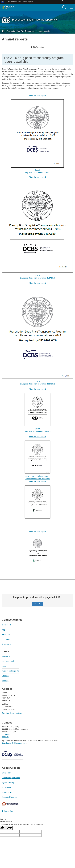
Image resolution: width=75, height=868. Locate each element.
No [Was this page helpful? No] (40, 604)
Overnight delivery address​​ (12, 713)
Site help (5, 681)
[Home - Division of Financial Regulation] (3, 31)
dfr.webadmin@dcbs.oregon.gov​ (14, 743)
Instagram (7, 644)
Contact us (6, 734)
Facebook (6, 625)
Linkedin (6, 639)
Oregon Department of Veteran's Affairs (10, 804)
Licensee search (8, 661)
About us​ (5, 737)
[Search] (64, 7)
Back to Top (7, 811)
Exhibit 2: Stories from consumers (37, 479)
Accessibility (6, 787)
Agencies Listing (8, 783)
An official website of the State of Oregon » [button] (19, 2)
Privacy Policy (7, 792)
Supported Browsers (10, 797)
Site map (5, 676)
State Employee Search (11, 778)
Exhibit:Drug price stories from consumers (37, 171)
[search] (64, 7)
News (4, 666)
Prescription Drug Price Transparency (21, 31)
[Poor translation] (9, 828)
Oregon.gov (6, 773)
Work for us (6, 656)
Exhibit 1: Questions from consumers (38, 476)
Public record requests (10, 671)
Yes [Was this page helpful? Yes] (35, 604)
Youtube (6, 635)
